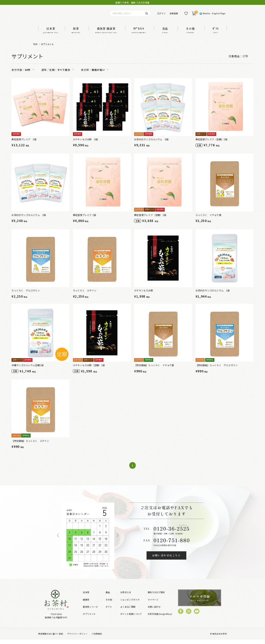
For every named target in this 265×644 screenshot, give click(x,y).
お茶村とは (126, 597)
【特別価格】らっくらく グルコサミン (217, 370)
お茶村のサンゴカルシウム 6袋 (151, 144)
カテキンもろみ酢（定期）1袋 (89, 370)
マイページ (153, 604)
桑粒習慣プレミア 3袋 (24, 144)
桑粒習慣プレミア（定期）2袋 (212, 144)
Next (118, 540)
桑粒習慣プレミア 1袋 (84, 219)
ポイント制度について (131, 618)
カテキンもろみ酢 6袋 (85, 144)
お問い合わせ (154, 611)
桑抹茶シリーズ (90, 611)
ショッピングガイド (130, 604)
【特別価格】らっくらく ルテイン (30, 445)
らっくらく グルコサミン (26, 295)
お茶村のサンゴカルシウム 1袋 (213, 295)
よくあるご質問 (128, 611)
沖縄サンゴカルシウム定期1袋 (27, 370)
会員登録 (174, 16)
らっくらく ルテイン (85, 295)
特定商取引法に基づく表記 (51, 638)
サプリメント (47, 49)
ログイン (161, 16)
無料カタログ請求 (156, 597)
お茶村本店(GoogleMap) (160, 618)
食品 (108, 597)
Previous (58, 540)
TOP (35, 49)
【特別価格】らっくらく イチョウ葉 (154, 370)
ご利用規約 (97, 638)
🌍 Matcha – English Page (212, 16)
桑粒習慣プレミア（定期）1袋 (150, 219)
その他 (109, 604)
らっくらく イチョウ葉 (208, 219)
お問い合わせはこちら (166, 560)
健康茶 (86, 604)
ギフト (109, 611)
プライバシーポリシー (77, 638)
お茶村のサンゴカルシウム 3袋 (29, 219)
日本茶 (86, 597)
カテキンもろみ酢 (144, 295)
